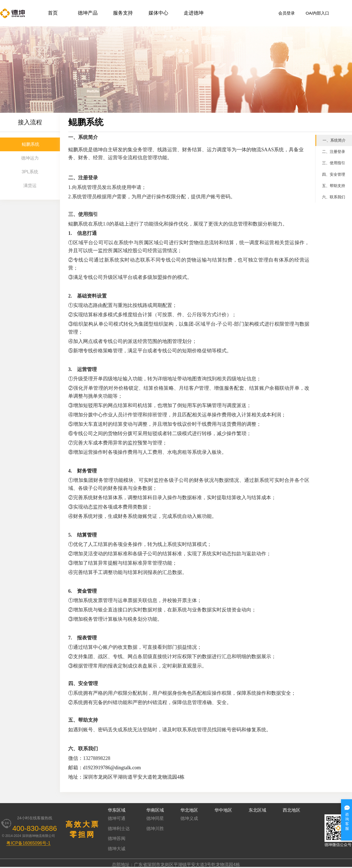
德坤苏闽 (117, 838)
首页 (53, 13)
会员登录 (287, 13)
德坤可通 (117, 818)
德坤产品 (88, 13)
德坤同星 (155, 818)
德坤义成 (189, 818)
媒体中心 (158, 13)
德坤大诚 (117, 849)
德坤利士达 (119, 829)
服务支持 (123, 13)
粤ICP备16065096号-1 (28, 843)
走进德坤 (194, 13)
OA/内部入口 (318, 13)
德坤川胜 (155, 829)
